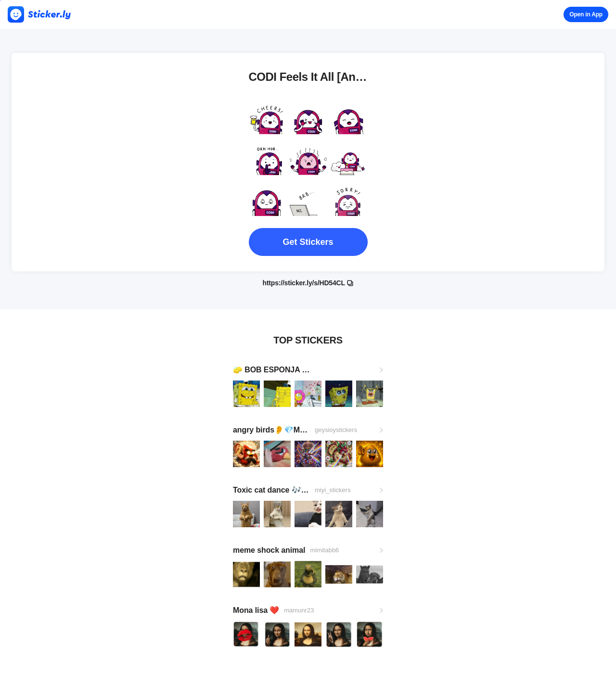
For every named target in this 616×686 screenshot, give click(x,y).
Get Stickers (308, 242)
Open (586, 14)
